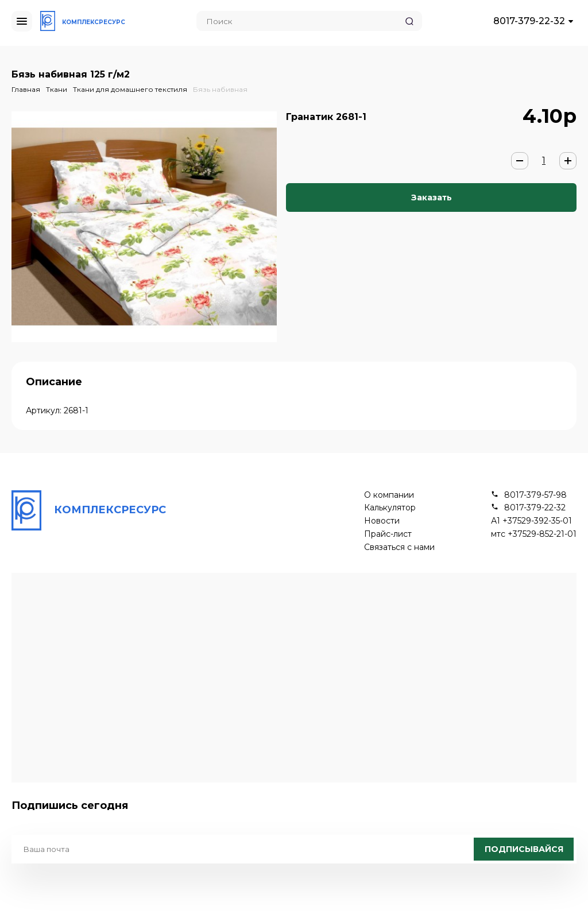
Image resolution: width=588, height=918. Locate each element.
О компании (389, 495)
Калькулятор (390, 508)
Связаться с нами (399, 547)
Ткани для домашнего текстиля (130, 89)
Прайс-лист (388, 534)
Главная (26, 89)
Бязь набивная (220, 89)
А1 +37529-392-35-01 (531, 521)
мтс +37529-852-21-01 (534, 534)
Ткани (57, 89)
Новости (382, 521)
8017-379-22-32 (529, 21)
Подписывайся (524, 849)
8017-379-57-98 (535, 495)
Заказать (432, 197)
